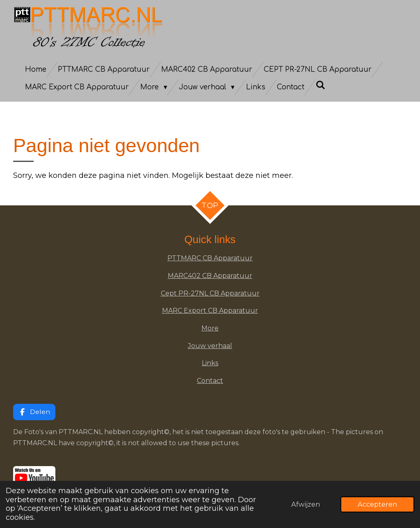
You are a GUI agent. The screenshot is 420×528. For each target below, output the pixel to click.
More (210, 328)
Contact (210, 381)
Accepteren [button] (377, 504)
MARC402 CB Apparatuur (210, 276)
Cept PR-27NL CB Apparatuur (210, 293)
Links (210, 363)
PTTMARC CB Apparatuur (210, 258)
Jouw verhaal (210, 346)
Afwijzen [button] (306, 504)
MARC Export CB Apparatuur (210, 311)
